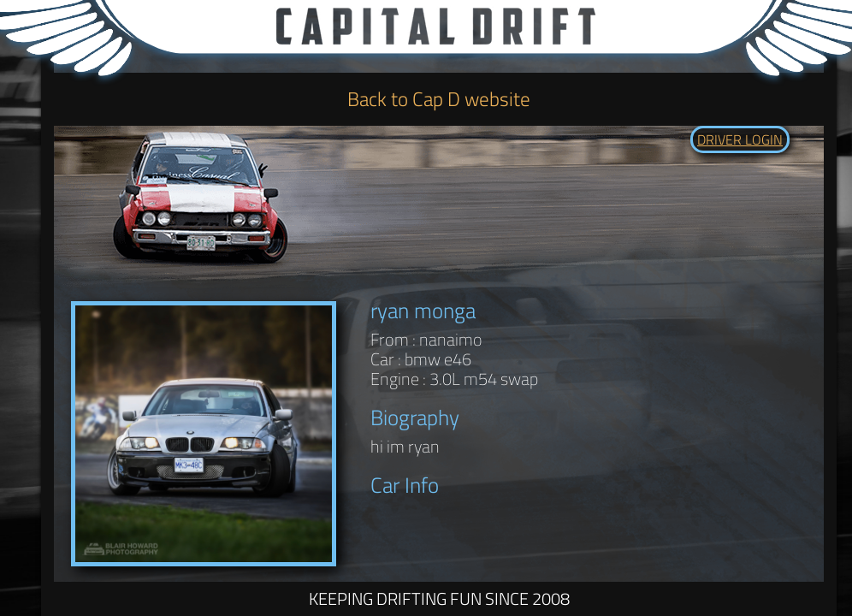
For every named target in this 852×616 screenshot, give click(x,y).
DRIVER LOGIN (740, 139)
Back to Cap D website (439, 99)
